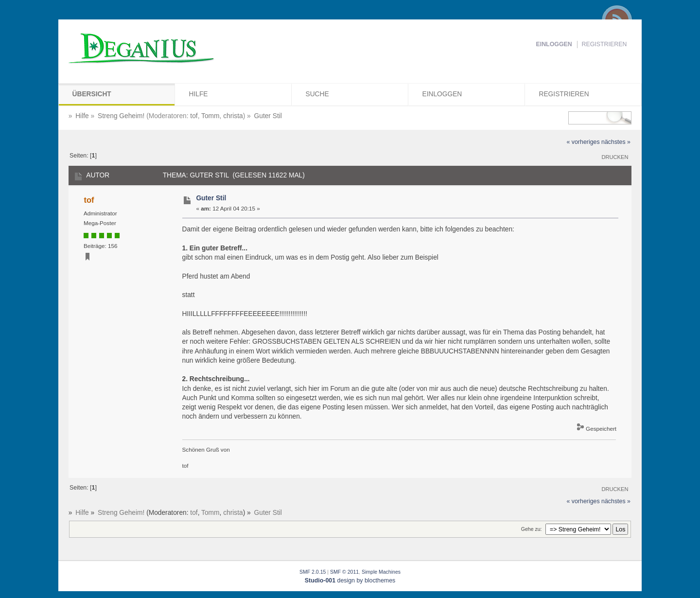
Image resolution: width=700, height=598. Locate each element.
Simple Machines (381, 572)
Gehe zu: (532, 529)
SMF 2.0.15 (313, 572)
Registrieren (604, 44)
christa (233, 116)
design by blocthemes (350, 580)
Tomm (210, 116)
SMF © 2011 (344, 572)
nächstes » (616, 142)
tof (194, 116)
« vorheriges (583, 142)
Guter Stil (211, 198)
